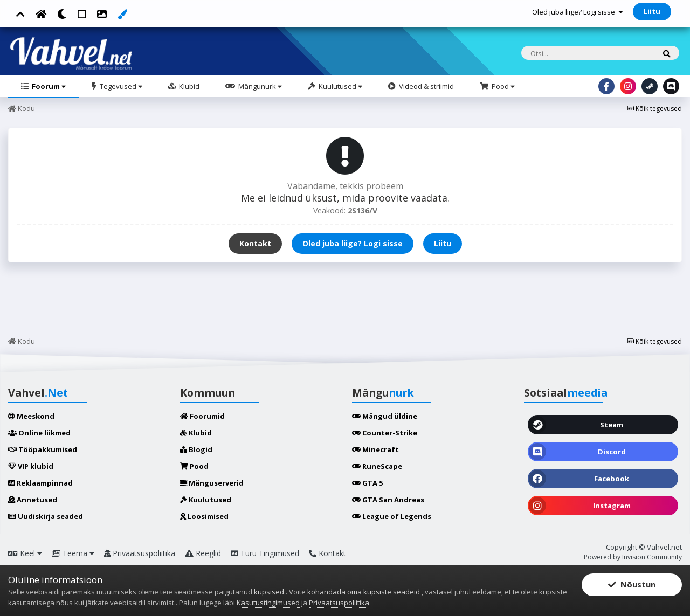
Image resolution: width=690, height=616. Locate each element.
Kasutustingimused (268, 603)
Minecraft (375, 449)
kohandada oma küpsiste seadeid (364, 592)
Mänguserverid (212, 483)
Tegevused (120, 86)
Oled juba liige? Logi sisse (578, 12)
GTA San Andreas (388, 500)
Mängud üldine (385, 416)
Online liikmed (39, 433)
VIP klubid (31, 466)
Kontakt (255, 243)
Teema (73, 553)
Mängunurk (259, 86)
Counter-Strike (385, 433)
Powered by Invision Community (633, 557)
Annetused (33, 500)
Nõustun (632, 585)
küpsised (270, 592)
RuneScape (377, 466)
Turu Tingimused (265, 553)
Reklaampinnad (40, 483)
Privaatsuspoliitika (140, 553)
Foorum (48, 86)
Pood (502, 86)
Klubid (188, 86)
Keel (25, 553)
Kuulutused (340, 86)
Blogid (196, 449)
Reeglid (203, 553)
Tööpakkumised (43, 449)
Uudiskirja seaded (46, 516)
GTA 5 (367, 483)
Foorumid (202, 416)
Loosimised (204, 516)
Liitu (652, 11)
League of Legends (392, 516)
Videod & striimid (426, 86)
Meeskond (31, 416)
